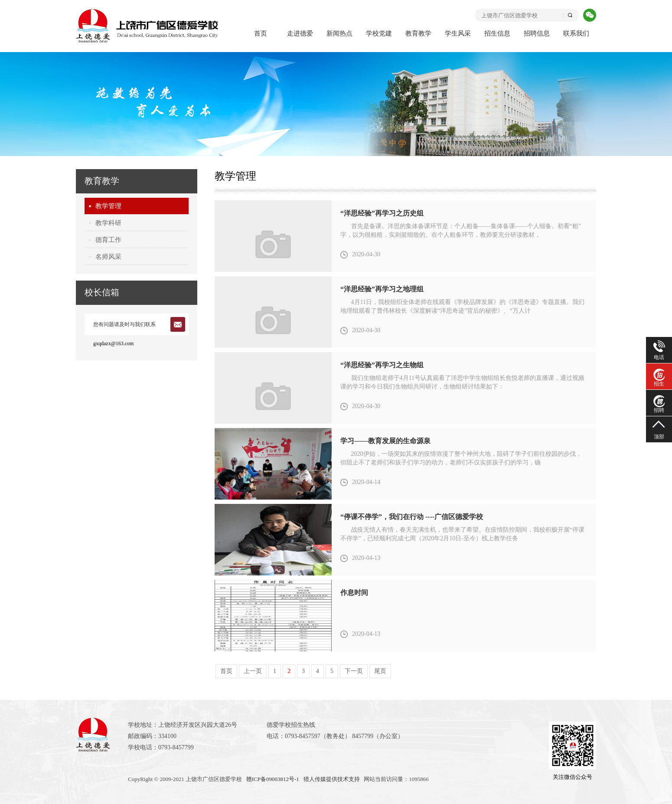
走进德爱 (300, 33)
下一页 (354, 671)
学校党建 (379, 33)
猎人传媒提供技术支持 (332, 779)
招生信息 (497, 33)
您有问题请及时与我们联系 (124, 324)
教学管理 (108, 206)
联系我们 (576, 33)
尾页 (380, 671)
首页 (261, 33)
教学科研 (108, 223)
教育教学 (418, 33)
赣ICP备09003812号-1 (273, 779)
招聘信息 (537, 33)
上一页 (253, 671)
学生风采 (458, 33)
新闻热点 (339, 33)
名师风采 (108, 257)
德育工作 (108, 240)
